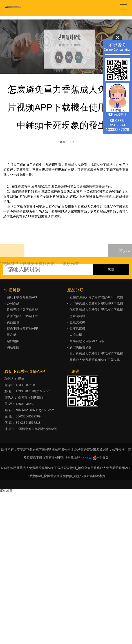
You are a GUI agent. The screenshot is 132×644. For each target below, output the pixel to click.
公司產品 (13, 303)
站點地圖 (13, 341)
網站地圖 (13, 347)
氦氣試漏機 (77, 322)
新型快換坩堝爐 (81, 347)
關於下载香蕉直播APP (22, 297)
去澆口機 (76, 335)
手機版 (104, 458)
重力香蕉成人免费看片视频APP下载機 (85, 165)
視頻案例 (13, 322)
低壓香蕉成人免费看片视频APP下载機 (96, 310)
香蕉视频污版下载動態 (22, 310)
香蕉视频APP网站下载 (22, 316)
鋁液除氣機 (77, 328)
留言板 (11, 335)
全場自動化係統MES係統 (87, 341)
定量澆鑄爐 (77, 316)
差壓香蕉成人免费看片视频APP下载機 (96, 297)
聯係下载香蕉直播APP (22, 328)
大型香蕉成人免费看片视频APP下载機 (96, 303)
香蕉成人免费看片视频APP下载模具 (95, 360)
